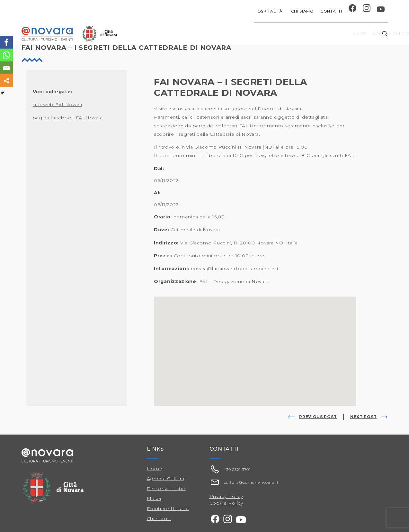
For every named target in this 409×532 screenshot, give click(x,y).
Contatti (331, 11)
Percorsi (359, 34)
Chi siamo (302, 11)
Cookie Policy (226, 503)
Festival (287, 34)
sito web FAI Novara (58, 105)
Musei (154, 499)
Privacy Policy (226, 496)
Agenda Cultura (166, 479)
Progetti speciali (248, 34)
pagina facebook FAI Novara (68, 118)
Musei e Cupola (321, 34)
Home (163, 34)
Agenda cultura (198, 34)
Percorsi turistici (167, 489)
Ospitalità (271, 11)
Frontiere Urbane (168, 509)
